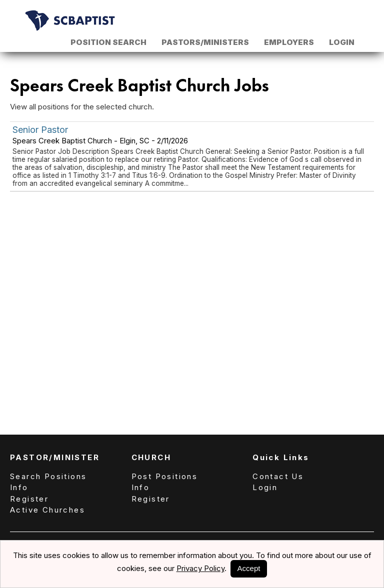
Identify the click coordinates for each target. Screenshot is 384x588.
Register (29, 499)
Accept (249, 568)
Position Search (108, 42)
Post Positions (165, 476)
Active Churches (47, 510)
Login (342, 42)
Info (19, 487)
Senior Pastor (40, 130)
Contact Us (278, 476)
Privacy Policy (200, 568)
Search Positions (48, 476)
